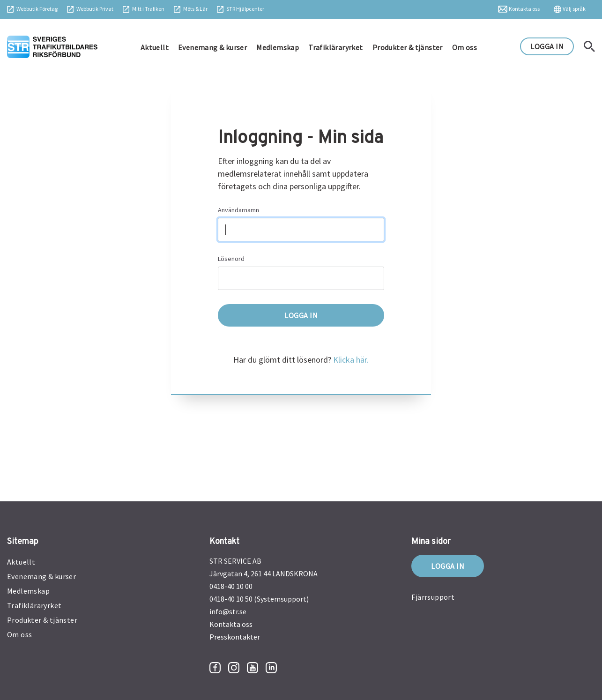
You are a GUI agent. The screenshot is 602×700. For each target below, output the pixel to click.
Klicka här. (351, 360)
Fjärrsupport (433, 597)
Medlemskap (278, 47)
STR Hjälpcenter (245, 9)
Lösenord (231, 259)
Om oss (465, 47)
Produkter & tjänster (408, 47)
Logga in (448, 566)
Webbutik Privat (95, 9)
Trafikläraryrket (335, 47)
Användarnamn (238, 210)
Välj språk (574, 9)
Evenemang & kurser (212, 47)
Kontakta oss (524, 9)
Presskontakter (235, 637)
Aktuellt (155, 47)
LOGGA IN (547, 46)
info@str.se (228, 611)
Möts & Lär (195, 9)
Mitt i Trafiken (148, 9)
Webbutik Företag (37, 9)
